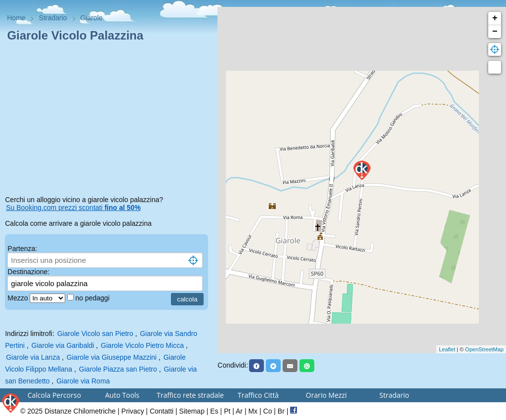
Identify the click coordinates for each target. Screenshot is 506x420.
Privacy (133, 411)
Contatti (162, 411)
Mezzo (19, 298)
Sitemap (192, 411)
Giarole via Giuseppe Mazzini (112, 357)
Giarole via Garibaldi (63, 345)
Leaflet (447, 349)
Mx (253, 411)
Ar (239, 411)
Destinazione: (28, 272)
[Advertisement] (109, 121)
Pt (227, 411)
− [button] (495, 32)
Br (281, 411)
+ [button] (495, 18)
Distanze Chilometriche (80, 411)
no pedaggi (93, 298)
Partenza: (22, 249)
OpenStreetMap (484, 349)
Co (268, 411)
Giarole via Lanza (33, 357)
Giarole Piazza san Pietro (118, 369)
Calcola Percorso (54, 395)
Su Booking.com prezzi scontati (73, 208)
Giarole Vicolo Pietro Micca (142, 345)
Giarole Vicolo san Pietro (95, 334)
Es (214, 411)
